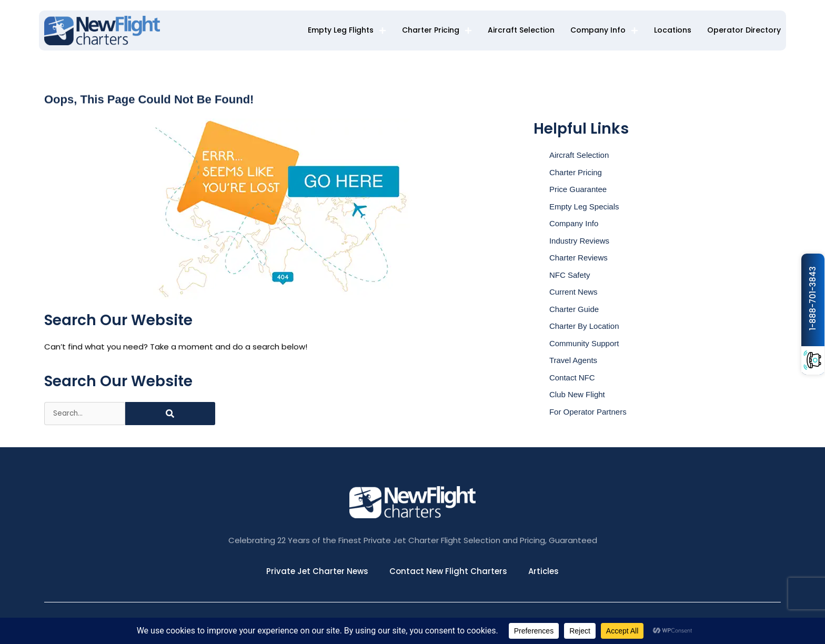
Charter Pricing (437, 31)
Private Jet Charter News (317, 571)
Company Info (604, 31)
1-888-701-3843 (813, 298)
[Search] (170, 414)
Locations (673, 30)
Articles (544, 571)
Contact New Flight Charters (448, 571)
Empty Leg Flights (347, 31)
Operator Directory (744, 30)
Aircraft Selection (521, 30)
